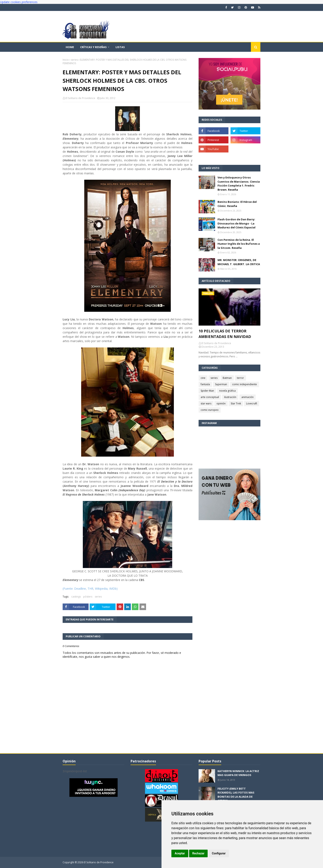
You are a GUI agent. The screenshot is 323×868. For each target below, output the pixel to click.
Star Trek (236, 403)
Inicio (66, 60)
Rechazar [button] (198, 853)
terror (240, 378)
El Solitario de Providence (80, 98)
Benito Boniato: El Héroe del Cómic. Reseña (237, 204)
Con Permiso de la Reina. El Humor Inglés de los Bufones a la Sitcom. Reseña (239, 244)
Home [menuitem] (70, 47)
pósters (88, 597)
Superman (221, 384)
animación (248, 397)
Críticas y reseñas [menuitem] (93, 47)
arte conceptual (210, 397)
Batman (227, 378)
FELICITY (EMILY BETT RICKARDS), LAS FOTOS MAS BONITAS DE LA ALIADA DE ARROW (236, 795)
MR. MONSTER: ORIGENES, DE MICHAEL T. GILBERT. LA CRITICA (239, 262)
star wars (206, 403)
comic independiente (245, 384)
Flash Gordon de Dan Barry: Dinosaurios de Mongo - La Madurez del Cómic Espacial (236, 223)
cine (203, 378)
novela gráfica (227, 391)
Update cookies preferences (19, 2)
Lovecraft (252, 403)
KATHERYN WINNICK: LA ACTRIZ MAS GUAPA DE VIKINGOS (238, 773)
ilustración (230, 397)
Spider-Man (207, 391)
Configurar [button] (219, 853)
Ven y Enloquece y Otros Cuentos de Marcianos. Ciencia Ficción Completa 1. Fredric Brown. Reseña (239, 184)
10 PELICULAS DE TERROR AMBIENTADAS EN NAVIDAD (225, 334)
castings (76, 597)
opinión (221, 403)
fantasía (205, 384)
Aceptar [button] (180, 853)
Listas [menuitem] (120, 47)
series (74, 60)
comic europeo (210, 410)
